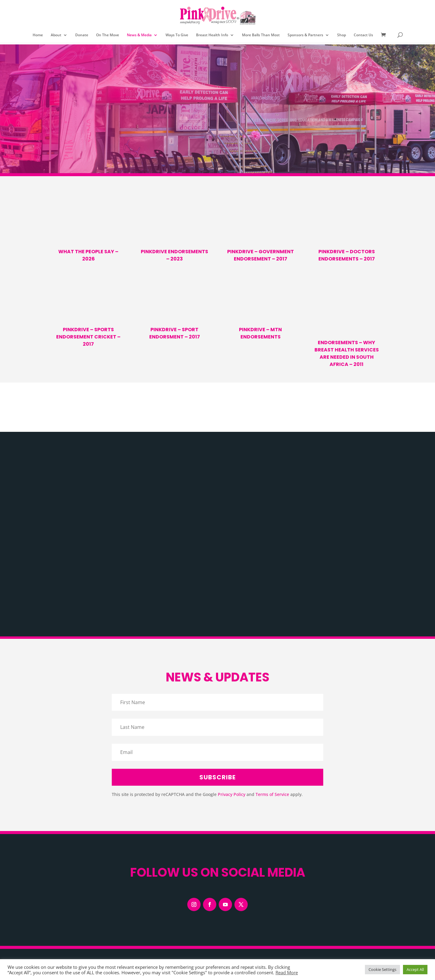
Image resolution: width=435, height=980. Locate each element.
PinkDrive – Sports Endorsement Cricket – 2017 (88, 337)
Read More (287, 972)
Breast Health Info (212, 35)
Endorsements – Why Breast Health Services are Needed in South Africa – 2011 (347, 353)
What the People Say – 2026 (88, 255)
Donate (82, 35)
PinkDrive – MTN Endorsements (260, 333)
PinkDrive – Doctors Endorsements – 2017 (347, 255)
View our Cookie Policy (118, 902)
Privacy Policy (232, 664)
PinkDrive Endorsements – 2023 (174, 255)
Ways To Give (177, 35)
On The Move (108, 35)
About (56, 35)
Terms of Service (272, 664)
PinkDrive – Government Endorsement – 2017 (261, 255)
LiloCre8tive (248, 940)
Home (38, 35)
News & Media (139, 35)
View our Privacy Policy (74, 902)
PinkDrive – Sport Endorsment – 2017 (175, 333)
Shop (342, 35)
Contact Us (363, 35)
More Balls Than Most (261, 35)
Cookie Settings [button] (382, 969)
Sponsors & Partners (305, 35)
